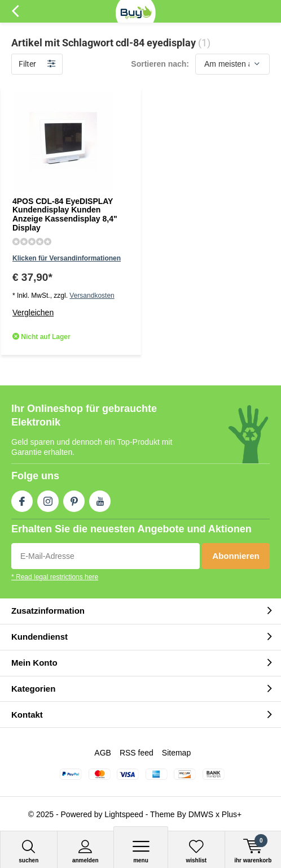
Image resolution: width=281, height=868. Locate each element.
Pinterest (74, 499)
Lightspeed (124, 814)
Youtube (100, 499)
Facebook (22, 499)
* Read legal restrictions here (55, 577)
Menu (141, 851)
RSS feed (137, 753)
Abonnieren (236, 556)
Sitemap (176, 753)
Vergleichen (33, 313)
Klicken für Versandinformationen (67, 258)
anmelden (86, 851)
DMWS (201, 814)
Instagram (48, 499)
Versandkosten (92, 296)
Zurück (15, 11)
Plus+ (232, 814)
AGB (103, 753)
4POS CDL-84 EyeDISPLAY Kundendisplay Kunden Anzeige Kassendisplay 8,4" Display (65, 214)
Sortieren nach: (160, 64)
